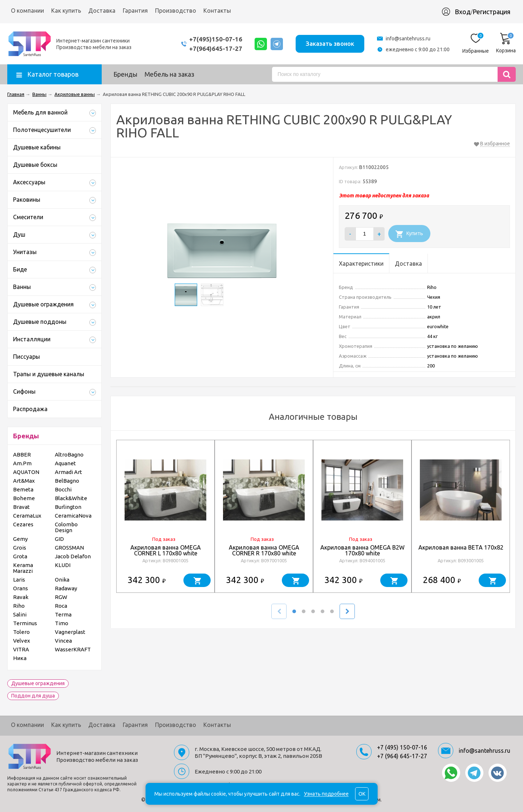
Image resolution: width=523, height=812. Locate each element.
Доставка (102, 11)
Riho (19, 606)
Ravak (21, 597)
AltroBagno (69, 455)
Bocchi (63, 489)
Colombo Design (66, 527)
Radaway (66, 588)
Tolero (21, 632)
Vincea (63, 641)
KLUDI (63, 565)
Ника (20, 658)
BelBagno (67, 481)
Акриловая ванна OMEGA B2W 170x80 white (362, 550)
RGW (61, 597)
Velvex (22, 641)
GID (59, 539)
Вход (463, 12)
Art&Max (24, 481)
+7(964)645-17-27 (215, 49)
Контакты (217, 11)
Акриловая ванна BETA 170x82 (461, 547)
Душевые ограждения (38, 683)
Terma (63, 614)
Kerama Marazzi (23, 568)
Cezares (23, 524)
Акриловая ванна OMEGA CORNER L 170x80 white (166, 550)
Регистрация (491, 12)
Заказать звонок (330, 43)
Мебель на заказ (169, 74)
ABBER (22, 455)
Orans (21, 588)
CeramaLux (27, 516)
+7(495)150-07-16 (215, 39)
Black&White (71, 498)
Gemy (20, 539)
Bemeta (23, 489)
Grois (20, 548)
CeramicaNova (73, 516)
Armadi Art (68, 472)
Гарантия (135, 11)
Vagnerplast (70, 632)
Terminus (25, 623)
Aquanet (65, 463)
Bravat (21, 507)
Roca (61, 606)
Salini (20, 614)
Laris (19, 580)
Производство (176, 11)
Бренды (125, 74)
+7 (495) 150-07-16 (402, 747)
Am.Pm (22, 463)
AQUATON (26, 472)
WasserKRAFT (73, 649)
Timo (62, 623)
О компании (27, 11)
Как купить (66, 11)
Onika (62, 580)
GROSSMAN (69, 548)
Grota (20, 556)
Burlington (68, 507)
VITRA (21, 649)
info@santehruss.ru (408, 39)
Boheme (24, 498)
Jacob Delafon (73, 556)
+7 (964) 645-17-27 (402, 756)
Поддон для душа (33, 696)
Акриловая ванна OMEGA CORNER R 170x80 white (264, 550)
